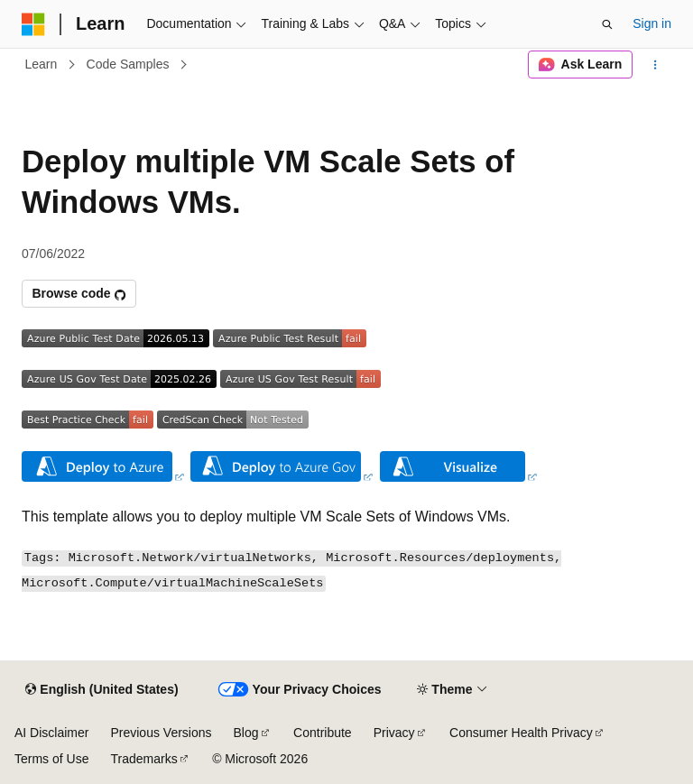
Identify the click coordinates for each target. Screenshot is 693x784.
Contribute (323, 733)
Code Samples (128, 64)
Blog (246, 733)
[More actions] (656, 65)
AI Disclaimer (51, 733)
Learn (42, 64)
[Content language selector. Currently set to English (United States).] (102, 690)
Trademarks (143, 759)
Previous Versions (161, 733)
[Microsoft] (33, 24)
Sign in (652, 23)
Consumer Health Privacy (521, 733)
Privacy (394, 733)
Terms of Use (51, 759)
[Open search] (607, 24)
